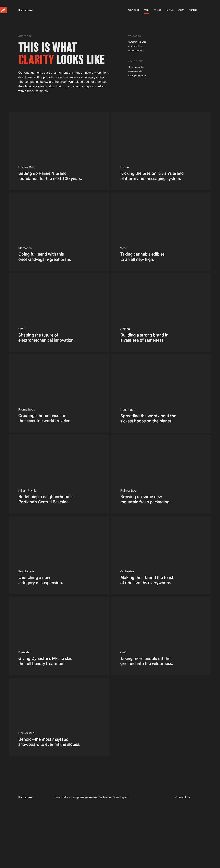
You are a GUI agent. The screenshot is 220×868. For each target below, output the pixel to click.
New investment (136, 51)
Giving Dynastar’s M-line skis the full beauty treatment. (45, 661)
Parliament (26, 10)
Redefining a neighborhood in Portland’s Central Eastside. (46, 499)
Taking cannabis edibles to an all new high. (142, 257)
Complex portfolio (137, 67)
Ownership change (137, 42)
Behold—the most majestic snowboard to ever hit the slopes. (49, 742)
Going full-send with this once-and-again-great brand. (45, 257)
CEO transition (135, 46)
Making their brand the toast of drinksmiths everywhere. (147, 580)
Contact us (183, 797)
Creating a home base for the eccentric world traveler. (44, 418)
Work (147, 11)
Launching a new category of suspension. (41, 580)
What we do (134, 11)
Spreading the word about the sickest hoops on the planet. (148, 418)
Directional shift (136, 71)
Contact (193, 11)
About (181, 11)
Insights (170, 11)
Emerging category (137, 76)
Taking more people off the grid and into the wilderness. (147, 661)
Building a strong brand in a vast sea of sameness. (144, 338)
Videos (158, 11)
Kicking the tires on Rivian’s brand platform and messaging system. (152, 176)
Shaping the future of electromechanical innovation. (46, 338)
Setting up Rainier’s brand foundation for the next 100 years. (50, 176)
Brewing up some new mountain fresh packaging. (145, 499)
